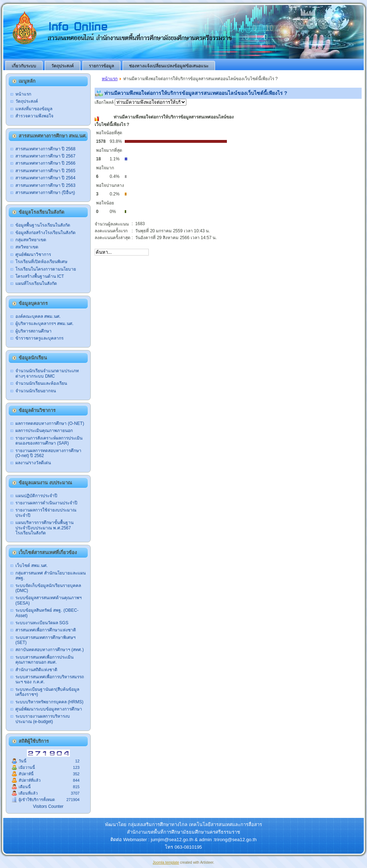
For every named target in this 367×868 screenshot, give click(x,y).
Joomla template (166, 862)
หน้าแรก (110, 79)
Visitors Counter (48, 806)
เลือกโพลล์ (140, 102)
